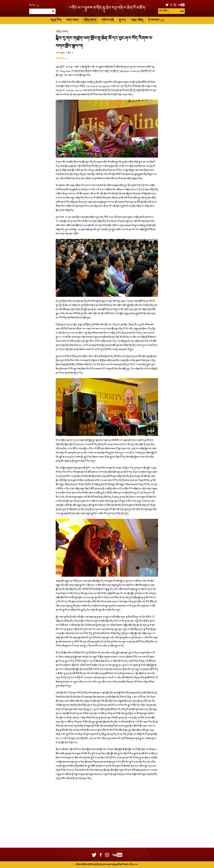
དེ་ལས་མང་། (156, 20)
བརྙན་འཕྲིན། (137, 20)
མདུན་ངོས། (56, 20)
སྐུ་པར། (122, 20)
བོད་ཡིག (34, 6)
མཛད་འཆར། (72, 20)
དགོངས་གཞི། (107, 20)
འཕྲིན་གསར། (90, 20)
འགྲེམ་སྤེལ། (60, 59)
